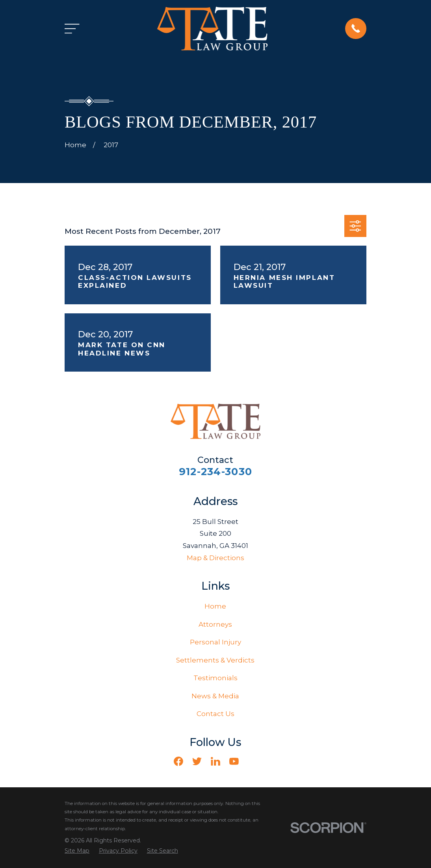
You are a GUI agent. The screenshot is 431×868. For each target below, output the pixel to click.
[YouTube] (234, 761)
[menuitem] (77, 851)
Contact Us (215, 714)
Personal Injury (215, 642)
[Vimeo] (253, 761)
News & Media (215, 696)
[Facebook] (178, 761)
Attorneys (215, 624)
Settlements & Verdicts (215, 660)
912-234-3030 (215, 471)
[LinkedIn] (215, 761)
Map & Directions (215, 558)
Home (215, 606)
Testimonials (215, 678)
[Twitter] (197, 761)
